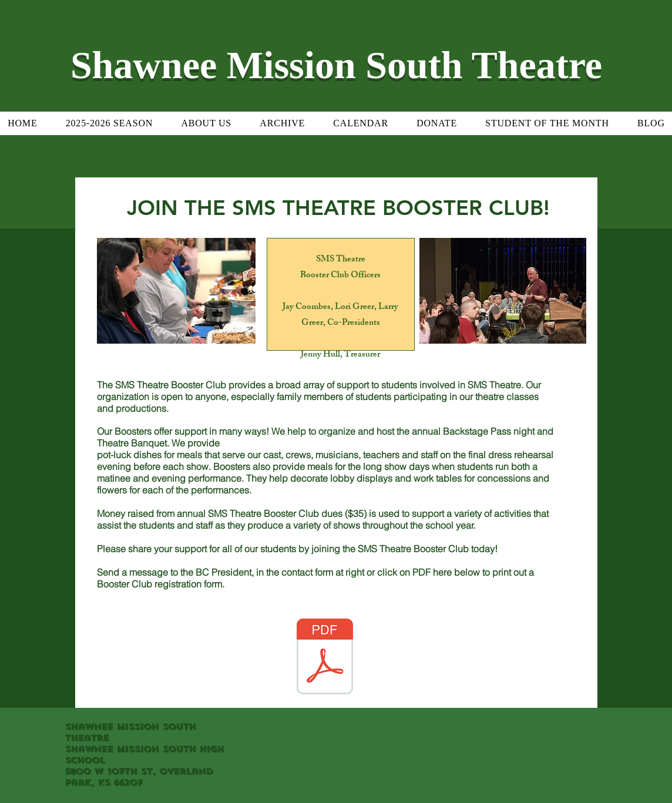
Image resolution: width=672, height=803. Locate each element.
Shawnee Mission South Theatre (336, 65)
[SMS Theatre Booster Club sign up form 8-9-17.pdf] (325, 658)
